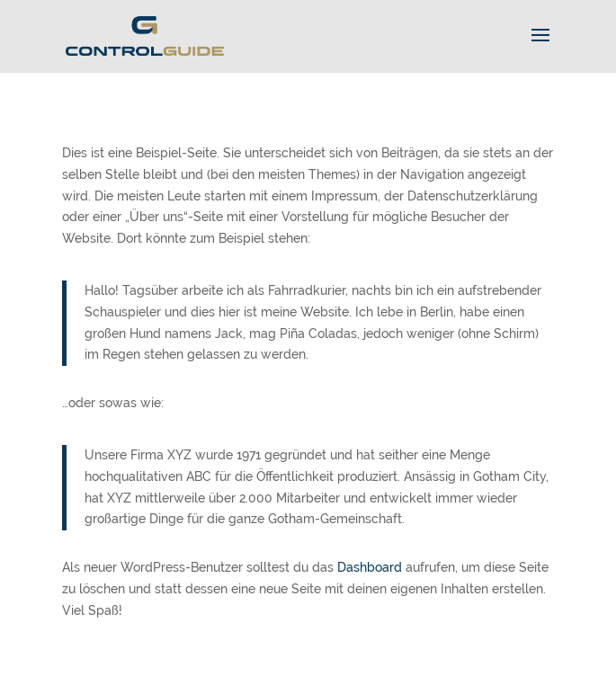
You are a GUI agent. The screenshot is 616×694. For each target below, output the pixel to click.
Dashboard (370, 567)
